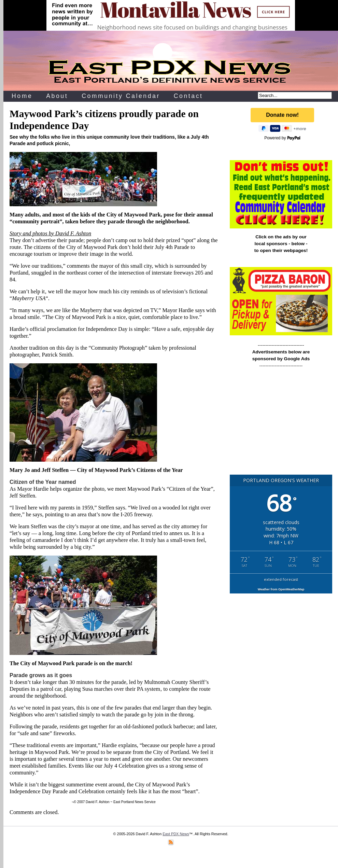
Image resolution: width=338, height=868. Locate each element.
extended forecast (281, 579)
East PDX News (176, 834)
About (57, 96)
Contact (188, 96)
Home (22, 96)
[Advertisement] (281, 424)
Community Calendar (121, 96)
